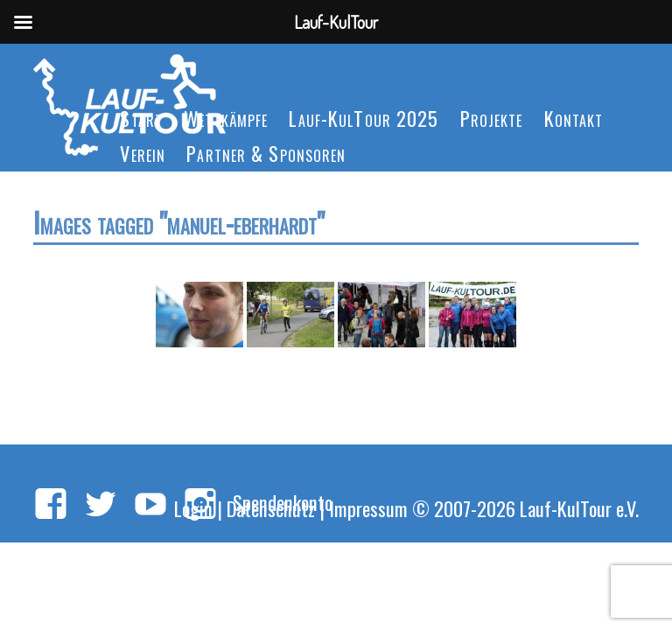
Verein (143, 153)
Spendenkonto (283, 502)
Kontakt (574, 118)
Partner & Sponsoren (266, 153)
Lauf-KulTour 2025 (364, 118)
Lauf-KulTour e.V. (579, 508)
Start (141, 118)
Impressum (368, 508)
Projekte (492, 118)
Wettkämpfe (226, 118)
